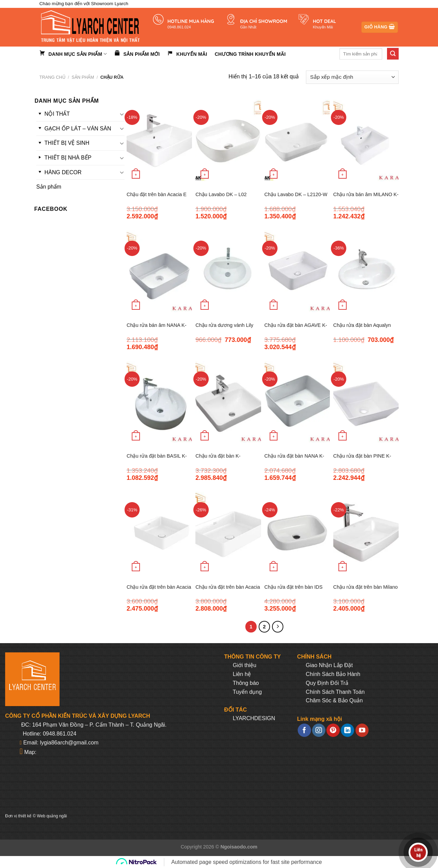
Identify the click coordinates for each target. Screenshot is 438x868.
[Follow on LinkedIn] (347, 730)
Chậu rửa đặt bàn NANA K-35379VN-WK (294, 460)
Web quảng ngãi (52, 816)
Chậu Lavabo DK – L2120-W (296, 194)
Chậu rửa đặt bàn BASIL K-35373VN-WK (157, 460)
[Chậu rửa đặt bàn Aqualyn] (366, 271)
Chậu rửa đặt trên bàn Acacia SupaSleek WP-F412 (228, 591)
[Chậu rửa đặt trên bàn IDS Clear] (297, 533)
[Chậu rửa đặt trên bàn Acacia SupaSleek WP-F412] (228, 533)
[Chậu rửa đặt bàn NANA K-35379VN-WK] (297, 402)
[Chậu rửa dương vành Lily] (228, 271)
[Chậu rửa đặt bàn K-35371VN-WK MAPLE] (228, 402)
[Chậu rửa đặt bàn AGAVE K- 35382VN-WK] (297, 271)
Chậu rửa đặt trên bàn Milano (365, 587)
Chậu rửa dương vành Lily (224, 325)
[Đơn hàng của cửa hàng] (352, 77)
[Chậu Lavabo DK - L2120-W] (297, 141)
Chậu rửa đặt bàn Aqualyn (362, 325)
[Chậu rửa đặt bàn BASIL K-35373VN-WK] (159, 402)
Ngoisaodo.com (239, 847)
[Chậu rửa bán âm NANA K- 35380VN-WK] (159, 271)
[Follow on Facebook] (304, 730)
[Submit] (393, 54)
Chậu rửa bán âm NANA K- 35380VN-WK (157, 329)
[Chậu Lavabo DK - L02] (228, 141)
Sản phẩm (83, 77)
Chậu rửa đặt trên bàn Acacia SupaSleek (159, 591)
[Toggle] (122, 114)
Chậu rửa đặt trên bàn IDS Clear (294, 591)
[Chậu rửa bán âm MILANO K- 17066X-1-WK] (366, 141)
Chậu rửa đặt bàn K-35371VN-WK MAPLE (220, 460)
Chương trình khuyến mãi (250, 54)
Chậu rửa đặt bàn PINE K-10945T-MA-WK (362, 460)
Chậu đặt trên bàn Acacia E (157, 194)
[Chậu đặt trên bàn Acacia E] (159, 141)
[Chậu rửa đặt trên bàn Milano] (366, 533)
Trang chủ (52, 77)
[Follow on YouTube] (362, 730)
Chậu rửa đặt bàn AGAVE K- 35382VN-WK (296, 329)
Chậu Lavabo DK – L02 (221, 194)
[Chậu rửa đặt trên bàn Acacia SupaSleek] (159, 533)
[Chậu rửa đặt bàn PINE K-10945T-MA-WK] (366, 402)
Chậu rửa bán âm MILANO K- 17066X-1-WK (366, 198)
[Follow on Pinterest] (333, 730)
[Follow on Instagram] (319, 730)
